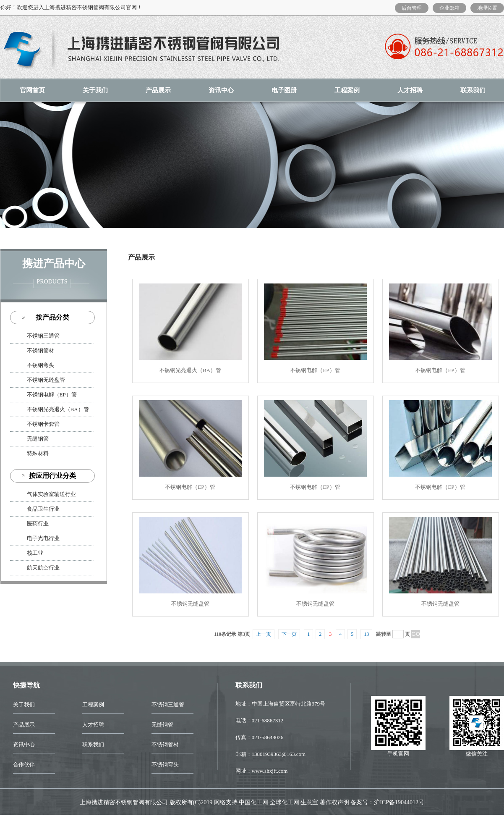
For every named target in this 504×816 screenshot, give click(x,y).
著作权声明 (334, 802)
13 (366, 634)
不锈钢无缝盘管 (46, 380)
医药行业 (38, 523)
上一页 (264, 634)
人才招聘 (410, 90)
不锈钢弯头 (40, 365)
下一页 (289, 634)
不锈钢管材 (40, 350)
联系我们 (93, 744)
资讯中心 (221, 90)
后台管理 (412, 8)
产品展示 (158, 90)
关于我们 (95, 90)
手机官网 (398, 754)
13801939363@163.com (279, 754)
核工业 (35, 553)
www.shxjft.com (270, 771)
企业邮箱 (449, 8)
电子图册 (284, 90)
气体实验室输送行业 (51, 494)
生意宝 (309, 802)
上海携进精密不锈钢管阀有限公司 (124, 802)
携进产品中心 (54, 264)
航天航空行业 (43, 568)
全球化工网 (285, 802)
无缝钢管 (38, 439)
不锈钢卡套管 (43, 424)
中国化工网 (253, 802)
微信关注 (477, 754)
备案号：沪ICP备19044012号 (387, 802)
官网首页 (32, 90)
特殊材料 (38, 453)
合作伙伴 (24, 765)
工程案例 (347, 90)
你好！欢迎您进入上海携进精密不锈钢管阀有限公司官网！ (71, 7)
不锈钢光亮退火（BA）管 (58, 409)
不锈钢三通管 (43, 336)
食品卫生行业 (43, 509)
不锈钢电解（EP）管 (52, 395)
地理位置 (487, 8)
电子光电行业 (43, 538)
